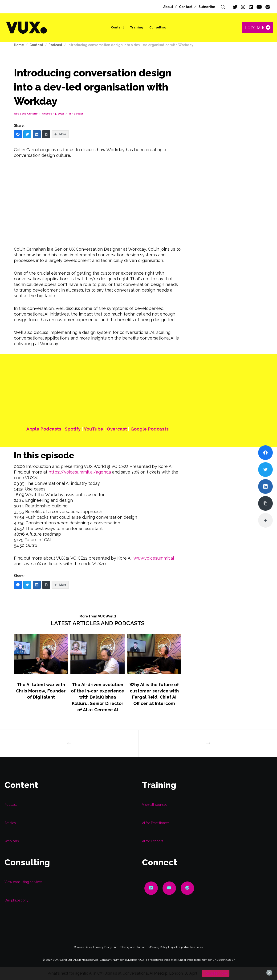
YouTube (94, 429)
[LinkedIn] (251, 7)
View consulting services (23, 882)
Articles (10, 823)
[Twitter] (235, 7)
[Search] (223, 7)
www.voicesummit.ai (154, 558)
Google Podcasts (150, 429)
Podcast (77, 114)
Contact (186, 7)
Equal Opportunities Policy (186, 947)
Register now (216, 973)
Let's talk (258, 28)
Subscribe (207, 7)
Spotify (73, 429)
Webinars (12, 841)
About (168, 7)
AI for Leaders (153, 841)
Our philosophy (16, 900)
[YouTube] (259, 7)
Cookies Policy (83, 947)
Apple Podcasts (44, 429)
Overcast (117, 429)
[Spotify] (268, 7)
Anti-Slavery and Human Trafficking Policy (141, 947)
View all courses (155, 805)
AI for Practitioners (156, 823)
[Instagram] (243, 7)
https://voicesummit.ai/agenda (80, 472)
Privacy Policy (103, 947)
